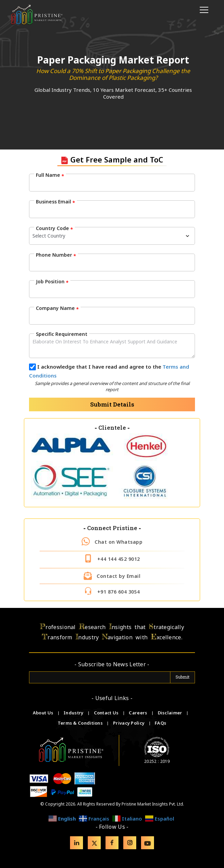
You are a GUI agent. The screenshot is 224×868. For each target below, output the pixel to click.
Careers (138, 713)
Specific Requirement (62, 334)
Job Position (52, 282)
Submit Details (112, 404)
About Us (44, 713)
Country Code (54, 228)
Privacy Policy (129, 723)
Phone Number (56, 255)
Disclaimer (171, 713)
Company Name (57, 308)
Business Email (55, 202)
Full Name (50, 175)
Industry (73, 713)
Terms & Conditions (81, 723)
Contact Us (107, 713)
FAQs (160, 723)
